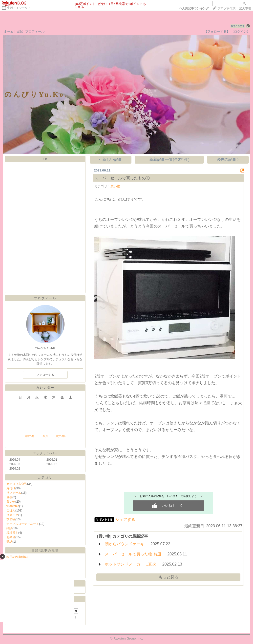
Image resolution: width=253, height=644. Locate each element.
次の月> (61, 436)
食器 (9, 497)
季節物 (11, 519)
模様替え (12, 533)
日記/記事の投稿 (45, 550)
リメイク (12, 515)
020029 (238, 26)
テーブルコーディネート (23, 524)
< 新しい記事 (111, 160)
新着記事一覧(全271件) (169, 160)
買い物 (11, 502)
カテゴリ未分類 (17, 484)
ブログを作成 (227, 8)
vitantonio (13, 506)
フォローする (45, 375)
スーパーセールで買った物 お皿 (133, 554)
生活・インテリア (19, 8)
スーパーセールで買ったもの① (122, 178)
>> (194, 8)
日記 (20, 31)
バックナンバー (45, 453)
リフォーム (14, 493)
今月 (45, 436)
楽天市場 (245, 8)
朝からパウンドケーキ (125, 544)
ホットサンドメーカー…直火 (130, 564)
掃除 (9, 528)
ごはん (11, 511)
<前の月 (29, 436)
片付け (11, 488)
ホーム (9, 31)
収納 (9, 542)
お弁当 (11, 537)
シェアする (125, 520)
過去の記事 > (228, 160)
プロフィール (35, 31)
